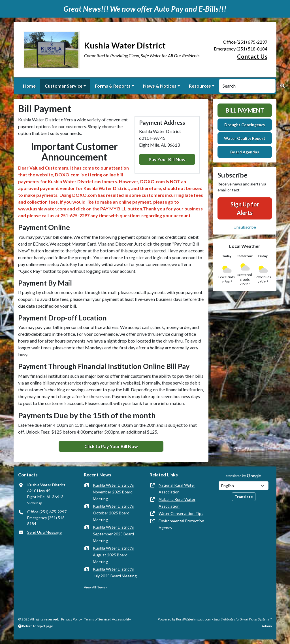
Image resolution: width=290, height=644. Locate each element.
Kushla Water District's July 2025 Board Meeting (115, 572)
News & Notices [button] (160, 86)
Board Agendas (245, 152)
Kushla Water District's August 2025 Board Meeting (113, 555)
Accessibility (121, 619)
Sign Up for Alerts (245, 208)
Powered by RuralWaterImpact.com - (215, 619)
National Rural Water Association (177, 488)
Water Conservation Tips (181, 513)
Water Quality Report (245, 138)
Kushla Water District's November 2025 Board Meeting (113, 492)
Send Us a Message (44, 532)
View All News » (96, 587)
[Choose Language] (244, 486)
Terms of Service (97, 619)
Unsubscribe (245, 227)
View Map (35, 503)
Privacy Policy (72, 619)
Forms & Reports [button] (113, 86)
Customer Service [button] (64, 86)
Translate (244, 497)
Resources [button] (200, 86)
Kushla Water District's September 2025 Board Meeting (113, 534)
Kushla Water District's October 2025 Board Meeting (113, 513)
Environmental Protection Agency (181, 524)
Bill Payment (245, 110)
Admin (267, 626)
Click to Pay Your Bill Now (111, 446)
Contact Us (252, 56)
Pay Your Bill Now (167, 159)
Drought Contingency (245, 125)
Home (29, 86)
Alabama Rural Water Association (177, 503)
